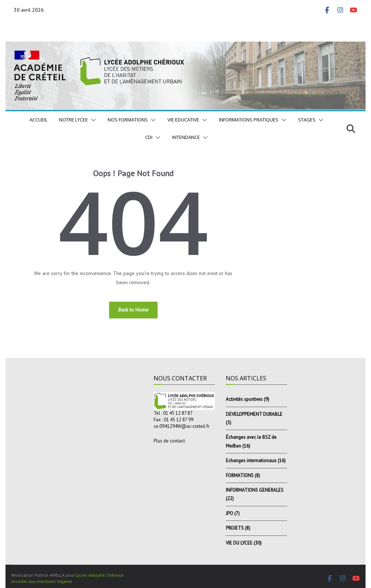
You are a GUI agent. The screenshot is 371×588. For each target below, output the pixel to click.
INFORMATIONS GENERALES (255, 490)
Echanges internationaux (251, 461)
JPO (229, 513)
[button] (92, 120)
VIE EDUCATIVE (183, 120)
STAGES (307, 120)
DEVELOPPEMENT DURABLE (254, 414)
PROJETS (235, 528)
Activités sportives (244, 399)
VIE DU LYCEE (239, 543)
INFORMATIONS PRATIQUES (249, 120)
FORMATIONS (240, 475)
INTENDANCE (186, 137)
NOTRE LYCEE (74, 120)
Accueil (38, 120)
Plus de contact (169, 441)
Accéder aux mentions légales (42, 581)
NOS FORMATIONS (128, 120)
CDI (149, 137)
